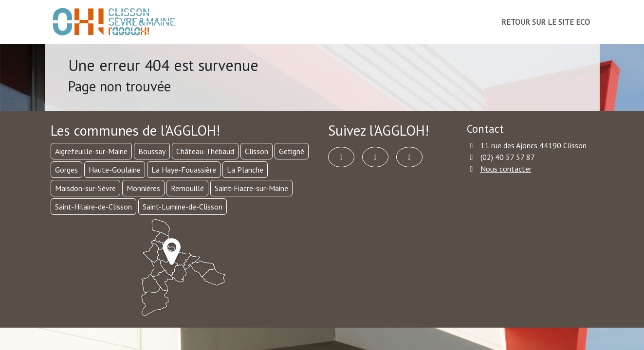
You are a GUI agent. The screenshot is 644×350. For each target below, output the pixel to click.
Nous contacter (506, 169)
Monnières (143, 188)
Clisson (257, 151)
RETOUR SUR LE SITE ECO (546, 22)
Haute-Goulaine (115, 170)
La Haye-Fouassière (184, 170)
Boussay (152, 151)
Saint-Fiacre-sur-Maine (251, 188)
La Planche (245, 170)
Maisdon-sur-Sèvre (85, 188)
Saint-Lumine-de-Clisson (183, 207)
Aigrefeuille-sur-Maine (91, 151)
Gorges (66, 170)
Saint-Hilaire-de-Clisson (93, 207)
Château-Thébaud (205, 151)
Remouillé (187, 188)
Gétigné (292, 151)
